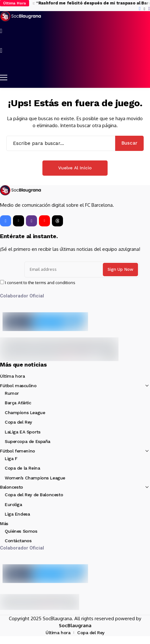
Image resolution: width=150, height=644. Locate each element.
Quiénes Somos (21, 531)
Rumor (12, 393)
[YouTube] (44, 221)
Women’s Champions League (35, 478)
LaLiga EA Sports (22, 432)
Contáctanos (18, 541)
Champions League (25, 413)
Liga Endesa (17, 514)
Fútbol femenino (18, 451)
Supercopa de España (28, 441)
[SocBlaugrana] (21, 16)
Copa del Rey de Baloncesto (34, 495)
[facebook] (140, 9)
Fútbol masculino (18, 386)
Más (4, 524)
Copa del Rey (18, 422)
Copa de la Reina (22, 468)
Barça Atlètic (18, 403)
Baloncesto (12, 487)
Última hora (12, 376)
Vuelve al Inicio (75, 168)
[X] (144, 9)
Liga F (11, 459)
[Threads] (57, 221)
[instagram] (149, 9)
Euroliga (13, 504)
